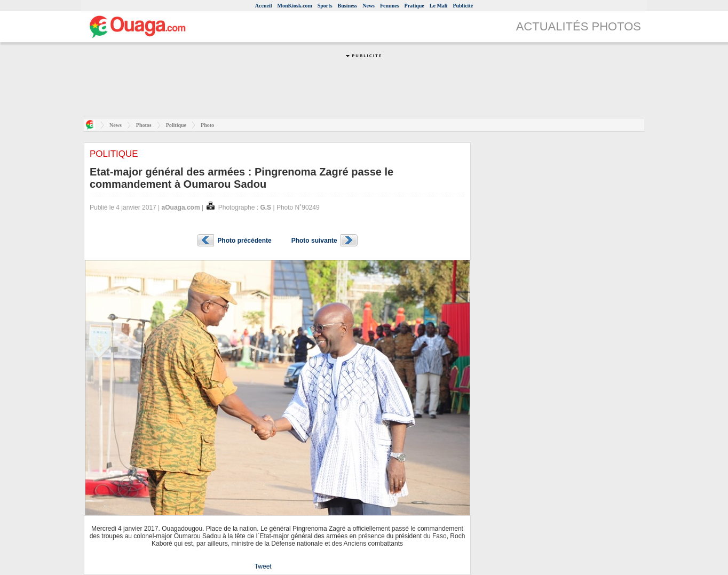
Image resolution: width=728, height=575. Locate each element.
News (369, 6)
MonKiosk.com (294, 6)
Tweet (263, 566)
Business (348, 6)
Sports (325, 6)
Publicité (463, 6)
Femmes (390, 6)
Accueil (264, 6)
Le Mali (439, 6)
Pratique (414, 6)
